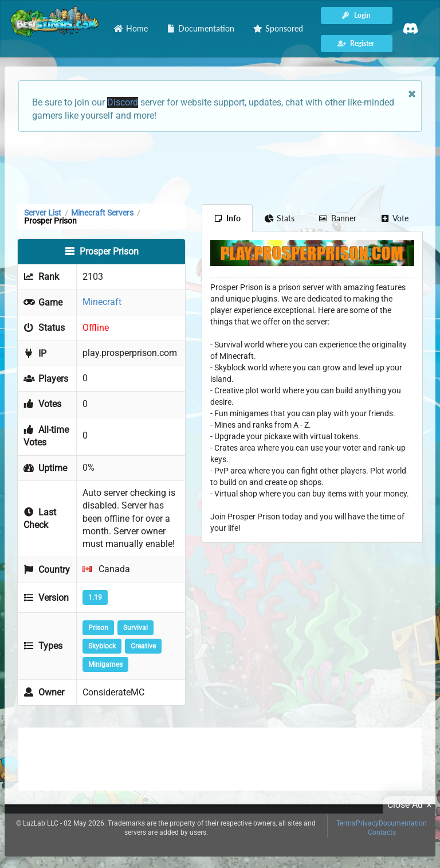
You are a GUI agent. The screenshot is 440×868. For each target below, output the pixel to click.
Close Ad (411, 805)
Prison (98, 628)
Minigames (105, 664)
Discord (123, 102)
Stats (280, 218)
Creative (143, 646)
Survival (135, 628)
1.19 (95, 597)
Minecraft (102, 302)
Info (227, 218)
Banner (337, 218)
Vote (395, 218)
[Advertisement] (220, 167)
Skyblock (102, 646)
